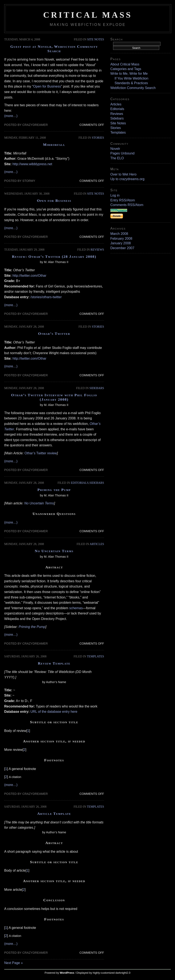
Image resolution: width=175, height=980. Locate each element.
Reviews (97, 250)
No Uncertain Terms (39, 503)
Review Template (54, 663)
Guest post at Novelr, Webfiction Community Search (54, 49)
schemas (76, 608)
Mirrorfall (54, 145)
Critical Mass (88, 15)
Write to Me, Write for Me (129, 74)
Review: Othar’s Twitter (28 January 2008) (54, 257)
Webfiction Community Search (133, 88)
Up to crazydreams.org (127, 179)
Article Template (54, 814)
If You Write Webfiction (131, 78)
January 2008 (121, 243)
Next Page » (13, 963)
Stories (98, 138)
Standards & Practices (131, 83)
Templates (95, 656)
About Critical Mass (125, 64)
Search (117, 39)
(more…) (11, 116)
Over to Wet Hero (123, 174)
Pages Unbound (122, 153)
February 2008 (121, 239)
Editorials (80, 483)
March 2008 (119, 234)
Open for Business (47, 86)
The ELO (117, 158)
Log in (115, 195)
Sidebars (97, 388)
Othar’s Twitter (54, 334)
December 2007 (122, 248)
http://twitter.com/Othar (29, 276)
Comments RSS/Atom (127, 205)
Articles (97, 544)
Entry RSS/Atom (123, 200)
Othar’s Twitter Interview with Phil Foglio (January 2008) (54, 397)
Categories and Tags (126, 69)
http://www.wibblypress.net (32, 164)
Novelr (115, 149)
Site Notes (96, 39)
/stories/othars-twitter (46, 297)
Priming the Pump (54, 490)
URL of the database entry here (54, 712)
